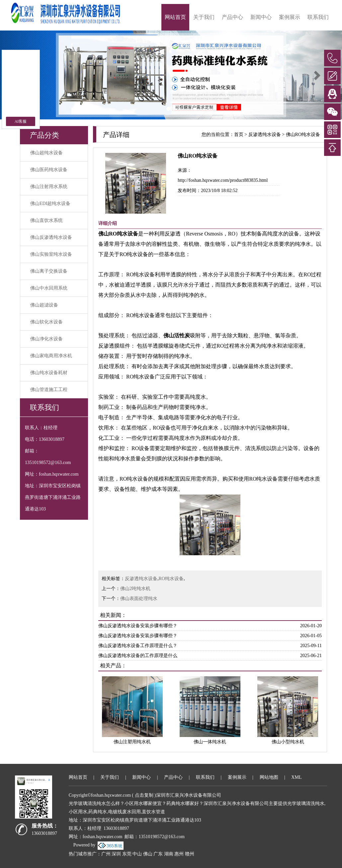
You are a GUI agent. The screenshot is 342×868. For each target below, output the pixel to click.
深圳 (116, 854)
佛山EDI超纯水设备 (50, 203)
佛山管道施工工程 (49, 390)
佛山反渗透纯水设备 (51, 237)
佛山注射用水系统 (49, 187)
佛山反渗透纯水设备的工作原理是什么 (138, 656)
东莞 (127, 854)
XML (296, 777)
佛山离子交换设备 (49, 271)
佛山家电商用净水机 (51, 356)
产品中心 (232, 17)
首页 (239, 134)
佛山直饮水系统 (46, 220)
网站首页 (175, 17)
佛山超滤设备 (44, 305)
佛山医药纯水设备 (49, 170)
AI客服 (21, 121)
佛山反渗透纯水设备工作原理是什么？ (138, 646)
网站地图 (269, 777)
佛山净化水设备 (46, 339)
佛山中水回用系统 (49, 288)
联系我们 (318, 17)
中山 (137, 854)
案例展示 (290, 17)
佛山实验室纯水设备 (51, 254)
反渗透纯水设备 (265, 134)
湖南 (169, 854)
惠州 (179, 854)
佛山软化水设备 (46, 322)
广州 (106, 854)
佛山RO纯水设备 (303, 134)
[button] (317, 75)
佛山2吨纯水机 (135, 589)
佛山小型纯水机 (288, 742)
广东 (158, 854)
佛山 (148, 854)
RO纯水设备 (171, 579)
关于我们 (204, 17)
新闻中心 (261, 17)
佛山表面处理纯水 (139, 599)
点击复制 (144, 795)
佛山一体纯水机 (210, 742)
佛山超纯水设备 (46, 153)
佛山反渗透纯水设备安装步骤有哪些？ (138, 626)
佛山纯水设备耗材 (49, 373)
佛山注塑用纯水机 (132, 742)
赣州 (190, 854)
